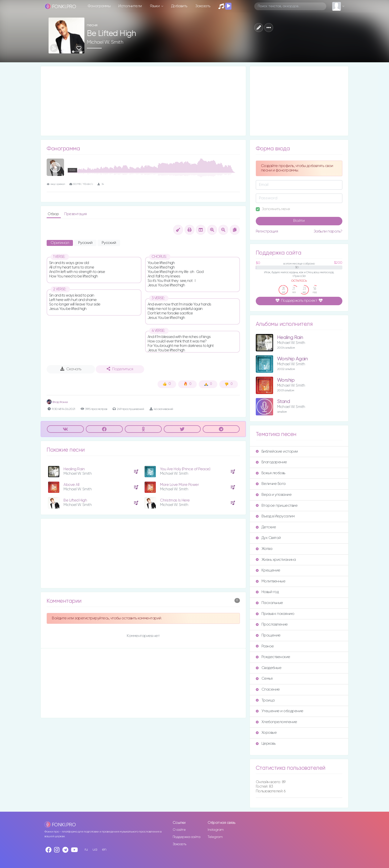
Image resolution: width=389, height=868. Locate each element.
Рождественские (273, 657)
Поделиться (120, 369)
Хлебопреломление (276, 722)
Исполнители (130, 6)
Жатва (264, 549)
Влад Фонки (57, 402)
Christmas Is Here (175, 500)
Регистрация (267, 231)
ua (95, 850)
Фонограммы (99, 6)
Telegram (215, 837)
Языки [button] (155, 6)
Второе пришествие (277, 506)
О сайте (179, 830)
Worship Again (292, 359)
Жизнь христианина (276, 560)
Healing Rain (74, 469)
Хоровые (266, 733)
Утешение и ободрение (280, 711)
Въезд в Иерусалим (275, 516)
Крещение (268, 570)
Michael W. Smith (105, 42)
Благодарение (271, 462)
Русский (85, 243)
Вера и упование (274, 495)
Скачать (71, 369)
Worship (286, 380)
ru (86, 850)
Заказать (203, 6)
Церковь (266, 744)
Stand (284, 402)
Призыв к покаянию (275, 614)
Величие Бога (271, 484)
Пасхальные (269, 603)
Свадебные (269, 668)
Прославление (272, 624)
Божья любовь (271, 473)
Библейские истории (277, 451)
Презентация (76, 214)
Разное (265, 646)
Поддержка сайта (187, 837)
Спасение (268, 689)
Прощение (268, 635)
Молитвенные (271, 581)
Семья (264, 679)
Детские (266, 527)
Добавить (179, 6)
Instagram (216, 830)
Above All (71, 485)
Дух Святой (268, 538)
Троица (265, 700)
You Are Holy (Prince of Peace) (185, 469)
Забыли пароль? (328, 231)
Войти (299, 221)
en (104, 850)
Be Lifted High (75, 500)
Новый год (267, 592)
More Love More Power (179, 485)
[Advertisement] (143, 101)
